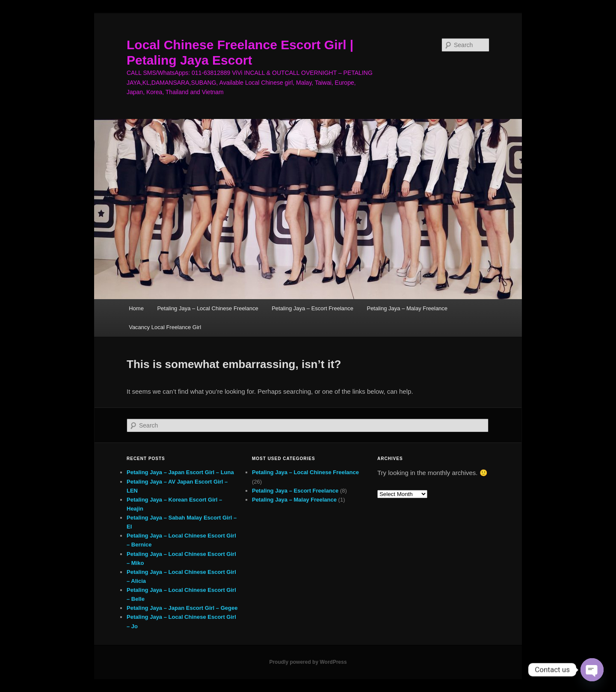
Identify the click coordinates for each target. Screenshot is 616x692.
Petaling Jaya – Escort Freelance (312, 308)
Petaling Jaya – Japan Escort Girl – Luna (180, 472)
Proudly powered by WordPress (308, 662)
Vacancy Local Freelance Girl (165, 327)
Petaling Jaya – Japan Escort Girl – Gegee (182, 608)
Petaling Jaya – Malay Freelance (407, 308)
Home (136, 308)
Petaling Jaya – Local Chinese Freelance (207, 308)
